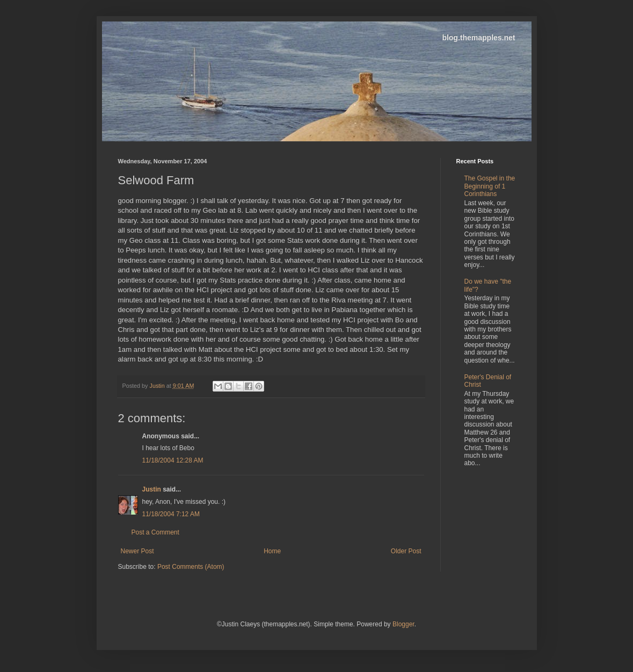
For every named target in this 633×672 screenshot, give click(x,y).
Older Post (406, 551)
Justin (152, 489)
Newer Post (137, 551)
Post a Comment (155, 532)
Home (272, 551)
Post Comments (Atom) (191, 567)
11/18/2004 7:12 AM (171, 514)
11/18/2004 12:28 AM (173, 460)
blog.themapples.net (478, 38)
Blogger (403, 624)
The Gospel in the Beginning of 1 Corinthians (490, 186)
